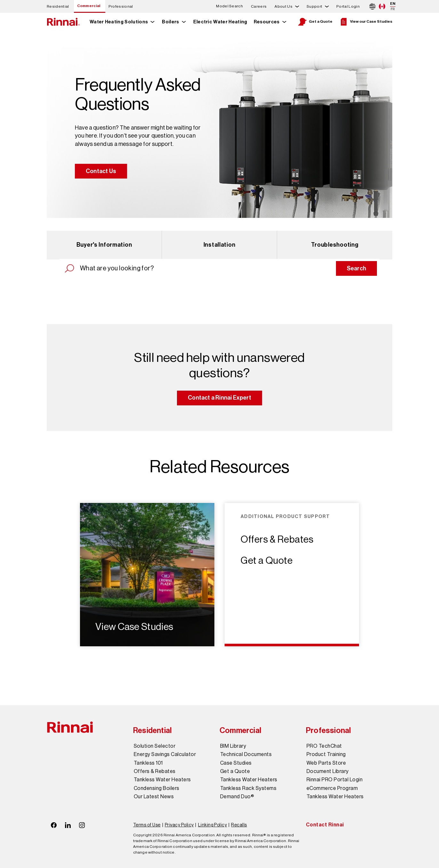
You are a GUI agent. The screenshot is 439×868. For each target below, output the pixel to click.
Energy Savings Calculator (165, 754)
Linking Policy (213, 825)
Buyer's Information (104, 245)
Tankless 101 (148, 763)
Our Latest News (154, 797)
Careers (259, 6)
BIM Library (233, 746)
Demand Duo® (237, 797)
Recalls (239, 825)
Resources (267, 22)
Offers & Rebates (277, 539)
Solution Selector (155, 746)
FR (393, 9)
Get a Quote (315, 22)
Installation (219, 245)
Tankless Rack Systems (248, 788)
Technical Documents (246, 754)
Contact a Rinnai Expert (219, 398)
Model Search (229, 6)
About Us (283, 6)
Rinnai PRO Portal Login (335, 780)
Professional (121, 6)
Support (314, 6)
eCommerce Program (332, 788)
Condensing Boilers (157, 788)
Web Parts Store (326, 763)
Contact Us (101, 171)
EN (393, 4)
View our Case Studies (366, 22)
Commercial (89, 6)
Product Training (326, 754)
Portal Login (348, 6)
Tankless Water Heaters (162, 780)
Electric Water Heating (220, 22)
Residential (58, 6)
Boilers (170, 22)
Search (356, 268)
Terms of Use (147, 825)
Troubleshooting (335, 245)
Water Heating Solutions (119, 22)
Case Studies (236, 763)
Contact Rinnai (325, 825)
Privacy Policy (179, 825)
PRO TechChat (324, 746)
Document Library (328, 771)
